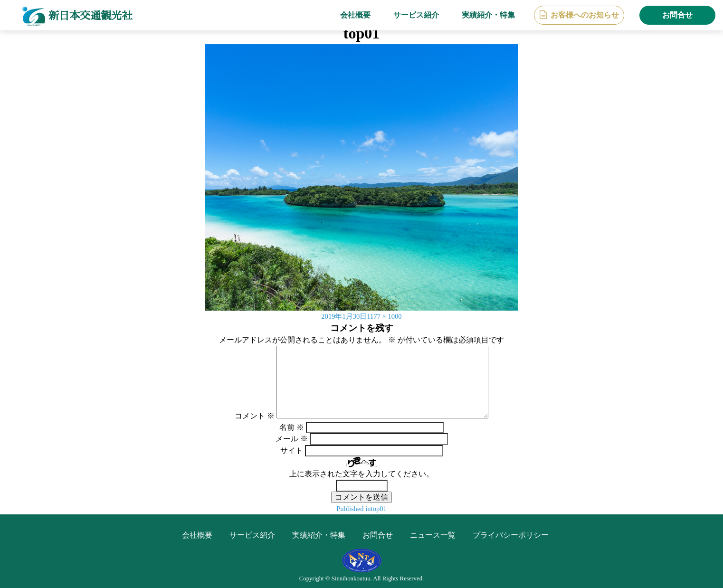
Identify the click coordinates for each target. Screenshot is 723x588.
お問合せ (677, 15)
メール (292, 439)
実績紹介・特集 (488, 15)
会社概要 (355, 15)
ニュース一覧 (433, 535)
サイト (292, 450)
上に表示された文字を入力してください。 (361, 474)
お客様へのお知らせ (585, 15)
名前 (292, 427)
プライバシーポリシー (511, 535)
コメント (255, 416)
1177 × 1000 (386, 316)
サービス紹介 (416, 15)
